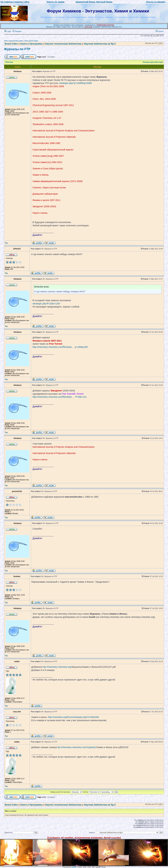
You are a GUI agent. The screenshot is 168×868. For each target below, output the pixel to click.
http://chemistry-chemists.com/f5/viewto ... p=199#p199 (60, 347)
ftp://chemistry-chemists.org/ (57, 667)
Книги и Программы (31, 44)
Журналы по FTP (17, 49)
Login (8, 31)
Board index (11, 44)
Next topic (159, 62)
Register (17, 31)
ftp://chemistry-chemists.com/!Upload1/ (77, 747)
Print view (9, 62)
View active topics (31, 41)
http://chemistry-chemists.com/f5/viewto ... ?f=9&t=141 (60, 397)
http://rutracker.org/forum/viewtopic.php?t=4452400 (73, 717)
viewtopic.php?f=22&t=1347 (46, 304)
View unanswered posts (13, 41)
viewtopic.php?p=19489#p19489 (75, 83)
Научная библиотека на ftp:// (100, 44)
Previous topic (148, 62)
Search (160, 31)
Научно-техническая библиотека (63, 44)
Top (6, 243)
